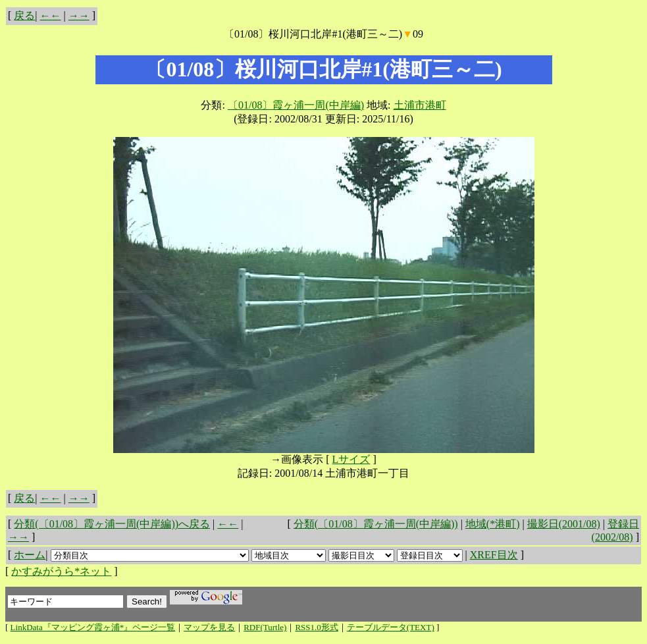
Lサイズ (351, 459)
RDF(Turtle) (265, 627)
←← (51, 15)
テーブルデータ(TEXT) (391, 627)
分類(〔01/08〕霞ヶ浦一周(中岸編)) (376, 524)
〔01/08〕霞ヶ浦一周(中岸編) (296, 105)
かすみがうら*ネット (61, 571)
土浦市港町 (420, 105)
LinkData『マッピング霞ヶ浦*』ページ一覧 (93, 627)
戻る (24, 15)
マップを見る (209, 627)
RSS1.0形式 (316, 627)
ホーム (30, 555)
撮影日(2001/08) (564, 524)
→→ (79, 15)
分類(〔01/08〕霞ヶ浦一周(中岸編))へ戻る (112, 524)
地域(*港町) (493, 524)
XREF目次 (494, 555)
